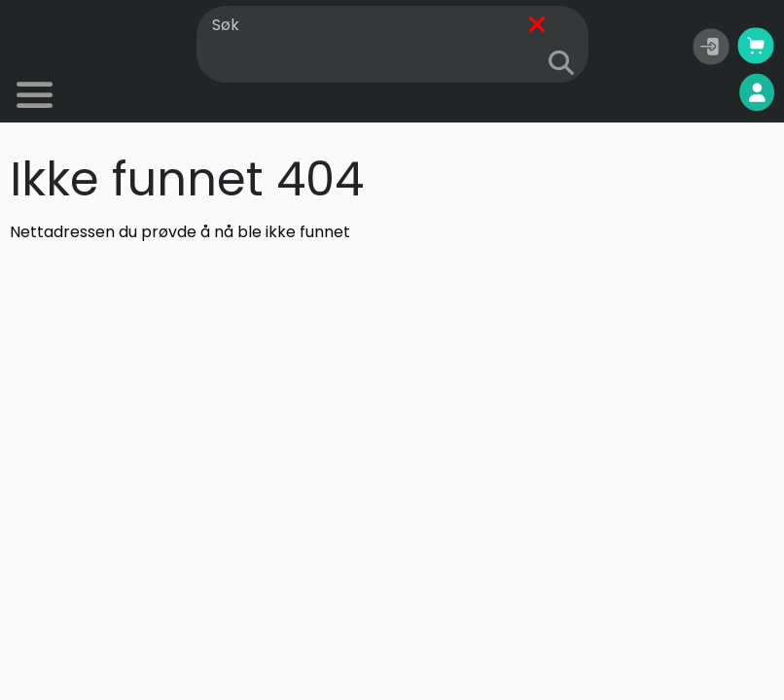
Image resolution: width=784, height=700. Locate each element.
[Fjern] (537, 26)
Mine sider (707, 93)
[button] (711, 47)
